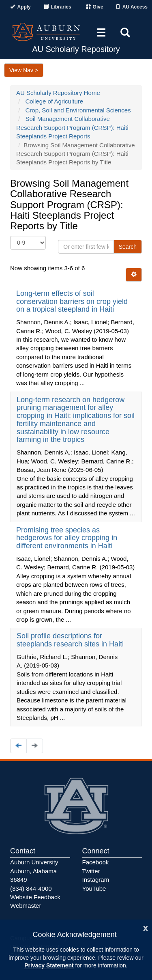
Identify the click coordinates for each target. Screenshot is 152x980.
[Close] (146, 927)
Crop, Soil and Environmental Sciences (78, 110)
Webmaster (26, 906)
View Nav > (24, 70)
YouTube (94, 888)
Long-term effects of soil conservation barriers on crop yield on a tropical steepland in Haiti (72, 302)
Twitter (91, 871)
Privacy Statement (49, 965)
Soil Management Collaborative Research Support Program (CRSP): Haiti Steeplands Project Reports (72, 127)
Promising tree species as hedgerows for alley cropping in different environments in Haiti (67, 538)
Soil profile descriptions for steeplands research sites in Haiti (71, 640)
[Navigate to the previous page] (18, 746)
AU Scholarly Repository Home (58, 93)
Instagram (96, 880)
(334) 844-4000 (31, 888)
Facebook (96, 862)
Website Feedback (35, 897)
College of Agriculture (55, 101)
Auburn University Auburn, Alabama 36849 (34, 871)
